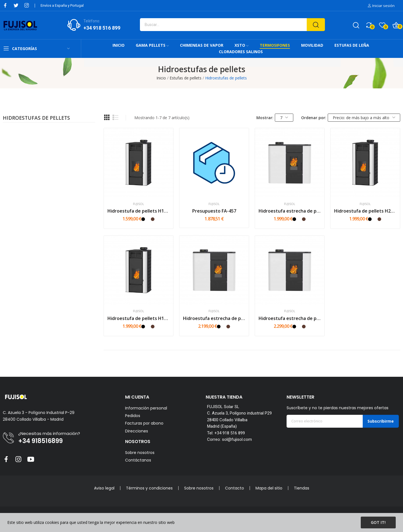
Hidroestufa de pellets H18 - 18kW (139, 318)
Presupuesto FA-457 (214, 211)
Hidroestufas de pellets (36, 118)
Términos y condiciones (149, 488)
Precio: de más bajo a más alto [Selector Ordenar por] (364, 118)
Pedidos (133, 416)
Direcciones (137, 431)
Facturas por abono (144, 423)
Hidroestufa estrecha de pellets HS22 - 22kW (290, 318)
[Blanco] (148, 219)
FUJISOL (139, 204)
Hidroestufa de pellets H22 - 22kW (365, 211)
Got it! (378, 522)
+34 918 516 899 (102, 28)
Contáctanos (138, 460)
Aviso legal (104, 488)
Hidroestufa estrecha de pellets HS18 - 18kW (214, 318)
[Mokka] (153, 219)
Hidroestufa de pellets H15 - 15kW (139, 211)
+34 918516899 (40, 441)
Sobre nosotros (140, 453)
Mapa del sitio (269, 488)
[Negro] (143, 219)
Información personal (146, 408)
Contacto (235, 488)
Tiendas (302, 488)
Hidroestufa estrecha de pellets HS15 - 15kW (290, 211)
